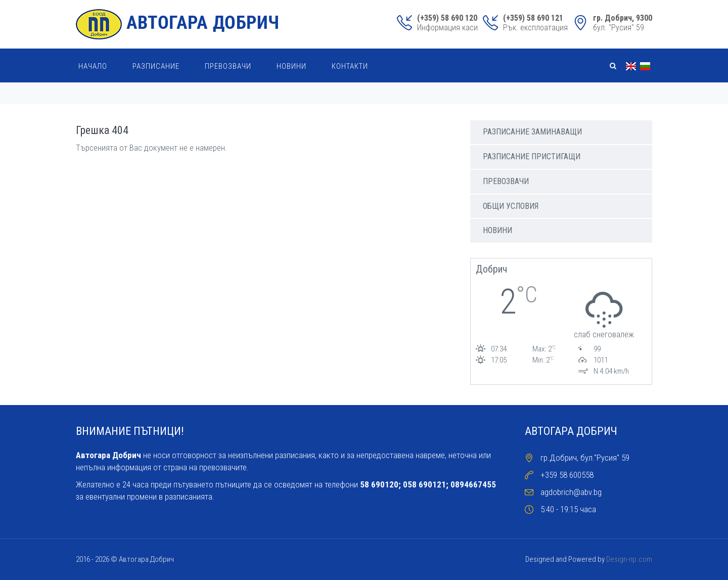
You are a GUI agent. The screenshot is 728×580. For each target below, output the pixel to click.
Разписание (156, 66)
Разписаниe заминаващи (532, 132)
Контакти (350, 66)
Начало (93, 66)
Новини (291, 66)
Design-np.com (629, 559)
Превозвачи (228, 66)
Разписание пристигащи (532, 157)
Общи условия (511, 206)
